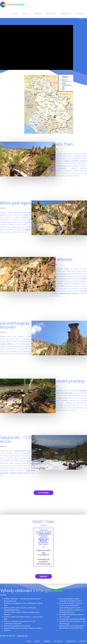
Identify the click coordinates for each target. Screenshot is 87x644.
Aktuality (51, 14)
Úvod (15, 14)
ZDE (43, 553)
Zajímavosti (66, 14)
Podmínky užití (22, 636)
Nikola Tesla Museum (43, 540)
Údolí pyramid (45, 533)
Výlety (26, 14)
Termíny (37, 14)
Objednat (44, 576)
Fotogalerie (43, 493)
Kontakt (80, 14)
